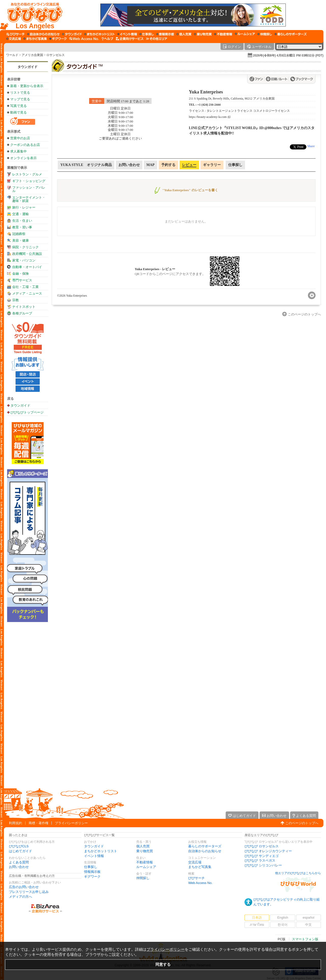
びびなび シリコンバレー (263, 865)
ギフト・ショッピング (29, 181)
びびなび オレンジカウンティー (268, 851)
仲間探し (143, 878)
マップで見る (20, 99)
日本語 (257, 917)
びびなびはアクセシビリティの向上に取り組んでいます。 (287, 902)
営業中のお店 (20, 138)
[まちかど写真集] (35, 39)
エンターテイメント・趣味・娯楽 (29, 199)
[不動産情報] (223, 34)
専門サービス (22, 280)
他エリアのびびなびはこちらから (298, 873)
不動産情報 (145, 862)
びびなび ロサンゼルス (262, 846)
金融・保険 (21, 274)
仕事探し (91, 867)
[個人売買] (184, 34)
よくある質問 (19, 862)
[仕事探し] (147, 34)
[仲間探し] (265, 34)
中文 (308, 925)
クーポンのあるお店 (25, 145)
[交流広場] (14, 39)
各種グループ (22, 313)
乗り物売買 (145, 851)
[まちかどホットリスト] (100, 34)
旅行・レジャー (24, 207)
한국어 (283, 925)
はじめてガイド (21, 851)
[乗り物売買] (203, 34)
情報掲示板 (92, 872)
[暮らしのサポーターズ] (291, 34)
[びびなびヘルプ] (107, 39)
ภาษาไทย (257, 925)
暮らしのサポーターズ (205, 846)
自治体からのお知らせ (205, 851)
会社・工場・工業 (25, 287)
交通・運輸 (21, 214)
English (283, 917)
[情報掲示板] (165, 34)
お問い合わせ (19, 867)
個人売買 (143, 846)
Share (311, 146)
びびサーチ (196, 878)
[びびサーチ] (16, 34)
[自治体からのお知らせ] (43, 34)
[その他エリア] (157, 39)
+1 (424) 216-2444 (209, 105)
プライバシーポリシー (71, 823)
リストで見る (20, 93)
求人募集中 (18, 151)
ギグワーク (92, 877)
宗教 (16, 300)
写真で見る (18, 106)
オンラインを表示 (23, 158)
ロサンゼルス (56, 55)
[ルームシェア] (245, 34)
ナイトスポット (24, 307)
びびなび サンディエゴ (262, 856)
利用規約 (16, 823)
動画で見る (18, 112)
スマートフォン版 (305, 939)
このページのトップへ (302, 823)
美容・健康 (21, 240)
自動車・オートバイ (27, 267)
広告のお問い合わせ (24, 887)
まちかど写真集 (200, 867)
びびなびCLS (19, 846)
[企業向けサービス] (130, 39)
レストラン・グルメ (27, 174)
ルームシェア (146, 867)
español (309, 917)
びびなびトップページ (27, 412)
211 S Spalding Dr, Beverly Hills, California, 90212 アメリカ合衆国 (232, 99)
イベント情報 (94, 856)
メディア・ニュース (27, 293)
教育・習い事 (22, 227)
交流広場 (195, 862)
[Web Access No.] (84, 39)
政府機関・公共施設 (27, 254)
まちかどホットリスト (101, 851)
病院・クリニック (25, 247)
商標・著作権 (38, 823)
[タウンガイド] (72, 34)
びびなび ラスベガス (260, 860)
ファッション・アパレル (29, 189)
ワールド (12, 55)
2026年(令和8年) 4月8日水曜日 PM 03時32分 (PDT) (288, 56)
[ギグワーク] (58, 39)
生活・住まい (22, 221)
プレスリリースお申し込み (29, 892)
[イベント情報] (127, 34)
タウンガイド (28, 67)
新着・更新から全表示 (27, 86)
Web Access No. (200, 883)
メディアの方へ (21, 897)
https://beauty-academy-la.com (208, 117)
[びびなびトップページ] (32, 15)
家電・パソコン (24, 260)
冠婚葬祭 (19, 234)
